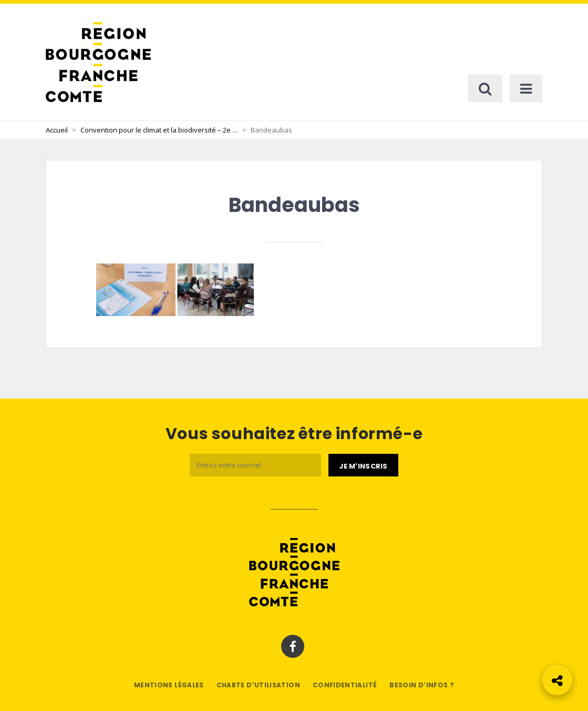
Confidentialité (345, 685)
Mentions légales (169, 685)
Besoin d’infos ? (422, 685)
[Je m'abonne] (363, 465)
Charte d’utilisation (258, 685)
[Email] (255, 465)
